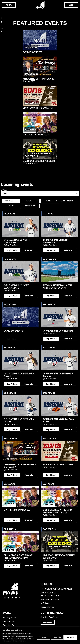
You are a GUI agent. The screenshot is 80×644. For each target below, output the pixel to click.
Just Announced (68, 201)
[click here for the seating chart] (20, 621)
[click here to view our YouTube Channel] (16, 598)
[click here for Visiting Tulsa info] (20, 618)
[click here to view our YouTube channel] (2, 28)
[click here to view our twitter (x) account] (2, 32)
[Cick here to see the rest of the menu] (71, 5)
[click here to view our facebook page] (8, 598)
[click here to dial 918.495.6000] (58, 594)
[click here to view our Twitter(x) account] (20, 598)
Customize (43, 637)
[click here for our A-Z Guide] (58, 603)
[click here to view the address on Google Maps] (58, 589)
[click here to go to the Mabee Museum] (58, 607)
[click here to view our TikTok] (12, 598)
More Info (29, 250)
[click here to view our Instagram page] (5, 598)
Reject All (57, 637)
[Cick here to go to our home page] (20, 589)
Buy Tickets (12, 250)
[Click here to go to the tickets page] (9, 5)
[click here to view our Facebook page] (2, 22)
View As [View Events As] (4, 190)
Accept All (71, 637)
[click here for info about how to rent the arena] (20, 625)
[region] (40, 635)
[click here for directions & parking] (58, 599)
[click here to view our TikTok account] (2, 25)
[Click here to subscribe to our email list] (48, 622)
